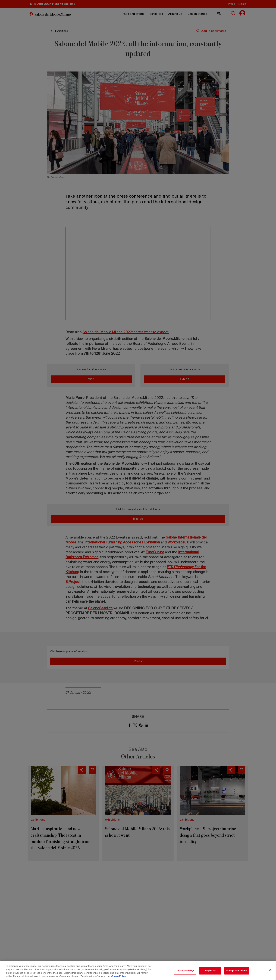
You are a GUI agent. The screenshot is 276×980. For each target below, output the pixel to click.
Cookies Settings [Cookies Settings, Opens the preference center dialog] (185, 971)
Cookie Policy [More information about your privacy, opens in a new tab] (118, 976)
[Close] (270, 970)
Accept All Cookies (236, 971)
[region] (138, 970)
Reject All (210, 971)
